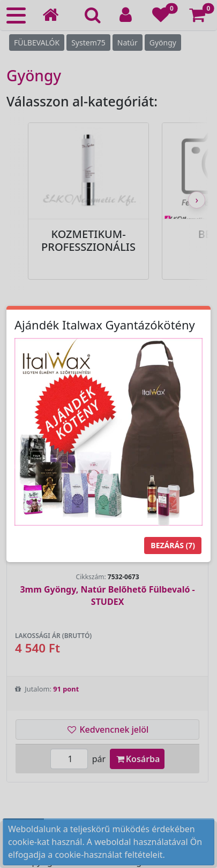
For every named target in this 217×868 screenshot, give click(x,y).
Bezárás (173, 545)
